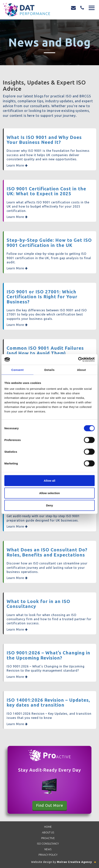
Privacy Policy (48, 855)
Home (48, 827)
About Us (48, 832)
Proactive (48, 838)
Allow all (50, 481)
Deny (50, 505)
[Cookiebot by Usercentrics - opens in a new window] (78, 360)
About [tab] (82, 370)
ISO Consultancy (48, 844)
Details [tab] (49, 370)
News (48, 849)
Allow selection (49, 493)
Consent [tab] (17, 370)
